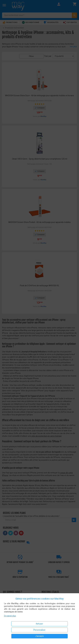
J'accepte (40, 636)
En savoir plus (10, 616)
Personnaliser (39, 630)
